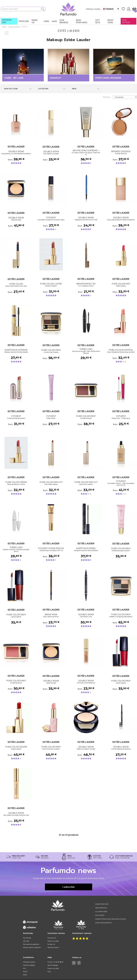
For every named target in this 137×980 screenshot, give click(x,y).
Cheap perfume (102, 904)
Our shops (100, 915)
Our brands (27, 938)
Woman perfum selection (32, 947)
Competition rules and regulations (111, 919)
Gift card (26, 941)
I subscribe (69, 887)
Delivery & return (53, 947)
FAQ (49, 972)
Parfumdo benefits (104, 923)
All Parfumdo (101, 912)
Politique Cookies (29, 962)
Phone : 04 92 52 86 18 (55, 962)
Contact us (51, 944)
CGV (25, 968)
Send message (53, 965)
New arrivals (101, 908)
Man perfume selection (31, 944)
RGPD (25, 972)
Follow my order (53, 941)
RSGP (25, 975)
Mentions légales (29, 965)
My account (52, 938)
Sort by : (107, 97)
